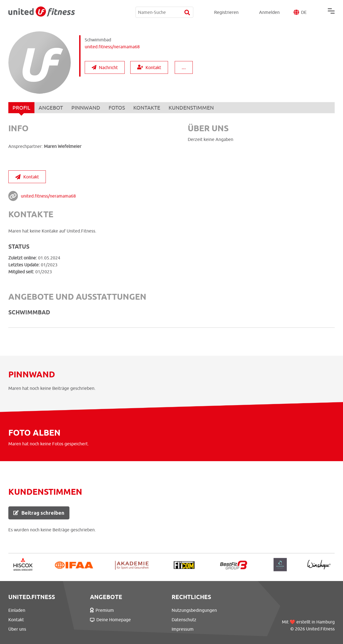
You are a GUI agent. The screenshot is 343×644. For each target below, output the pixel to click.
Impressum (183, 629)
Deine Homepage (110, 620)
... (184, 67)
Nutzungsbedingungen (194, 610)
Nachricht (105, 67)
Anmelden (269, 12)
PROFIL (21, 109)
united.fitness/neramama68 (48, 196)
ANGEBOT (51, 108)
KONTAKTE (147, 108)
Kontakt (149, 67)
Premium (102, 610)
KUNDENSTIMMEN (191, 108)
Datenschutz (184, 620)
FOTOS (117, 108)
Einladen (17, 610)
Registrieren (226, 12)
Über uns (17, 629)
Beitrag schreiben (39, 513)
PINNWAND (86, 108)
